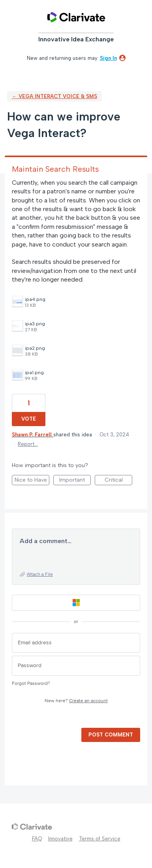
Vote (29, 419)
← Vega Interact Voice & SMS (54, 96)
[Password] (76, 666)
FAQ (37, 839)
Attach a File (40, 574)
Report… (28, 444)
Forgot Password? (31, 683)
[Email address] (76, 643)
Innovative (60, 839)
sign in (108, 58)
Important (75, 481)
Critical (119, 481)
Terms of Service (100, 839)
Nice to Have (32, 481)
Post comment (111, 735)
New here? (76, 701)
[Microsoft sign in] (76, 603)
